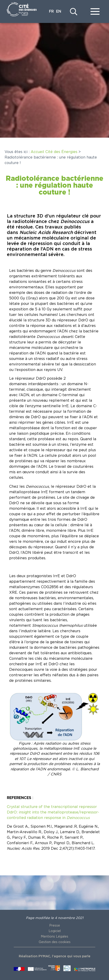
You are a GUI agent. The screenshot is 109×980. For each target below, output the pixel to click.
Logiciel (55, 931)
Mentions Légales (54, 937)
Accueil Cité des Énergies (54, 152)
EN (59, 11)
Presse (55, 926)
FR (51, 11)
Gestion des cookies (55, 942)
